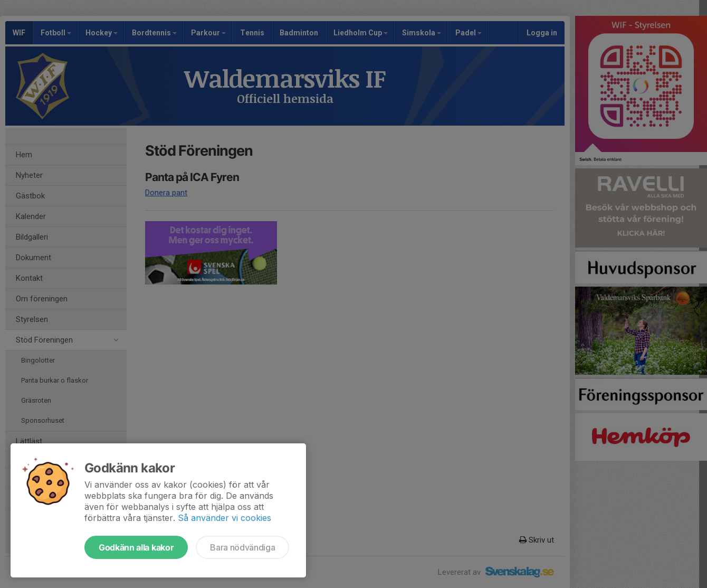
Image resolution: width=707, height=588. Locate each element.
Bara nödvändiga (242, 547)
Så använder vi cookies (224, 518)
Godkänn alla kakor (136, 547)
